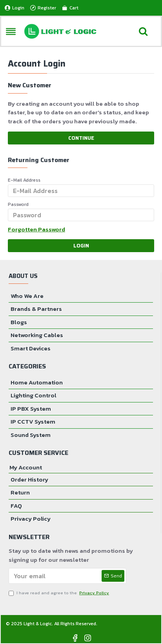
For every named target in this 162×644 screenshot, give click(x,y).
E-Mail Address (24, 180)
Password (18, 204)
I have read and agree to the (59, 593)
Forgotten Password (36, 229)
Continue (81, 138)
